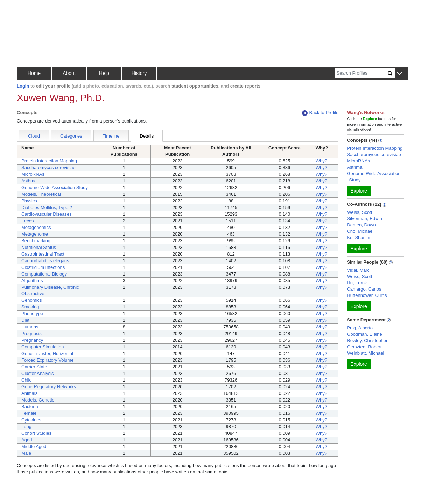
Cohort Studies (36, 433)
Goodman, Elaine (364, 334)
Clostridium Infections (43, 267)
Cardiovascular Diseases (47, 214)
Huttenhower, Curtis (367, 295)
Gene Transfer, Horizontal (47, 353)
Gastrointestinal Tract (43, 254)
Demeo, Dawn (361, 225)
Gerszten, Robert (364, 347)
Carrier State (34, 367)
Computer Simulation (43, 347)
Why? (321, 161)
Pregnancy (32, 340)
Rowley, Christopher (367, 340)
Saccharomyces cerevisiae (48, 168)
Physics (29, 201)
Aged (27, 440)
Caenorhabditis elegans (45, 261)
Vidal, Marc (358, 270)
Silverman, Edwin (364, 219)
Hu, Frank (357, 283)
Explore (359, 191)
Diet (25, 320)
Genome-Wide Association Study (55, 187)
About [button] (69, 73)
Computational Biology (44, 274)
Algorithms (32, 281)
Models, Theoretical (41, 194)
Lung (26, 427)
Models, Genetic (38, 400)
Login (23, 86)
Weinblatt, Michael (365, 353)
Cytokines (31, 420)
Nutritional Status (39, 247)
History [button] (139, 73)
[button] (400, 74)
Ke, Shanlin (359, 238)
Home (34, 73)
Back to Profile (320, 113)
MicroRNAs (33, 174)
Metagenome (35, 234)
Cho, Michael (360, 231)
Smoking (30, 307)
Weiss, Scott (359, 212)
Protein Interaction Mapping (49, 161)
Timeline (111, 136)
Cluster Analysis (37, 373)
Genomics (32, 300)
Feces (27, 221)
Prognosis (31, 333)
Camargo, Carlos (364, 289)
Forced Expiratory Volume (48, 360)
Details (147, 136)
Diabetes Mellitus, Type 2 (47, 207)
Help (104, 73)
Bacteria (30, 407)
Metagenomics (36, 227)
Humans (30, 327)
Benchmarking (36, 241)
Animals (29, 393)
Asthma (29, 181)
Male (26, 453)
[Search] (362, 73)
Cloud (34, 136)
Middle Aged (34, 447)
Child (27, 380)
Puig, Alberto (360, 328)
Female (29, 413)
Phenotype (32, 313)
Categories (71, 136)
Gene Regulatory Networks (49, 387)
